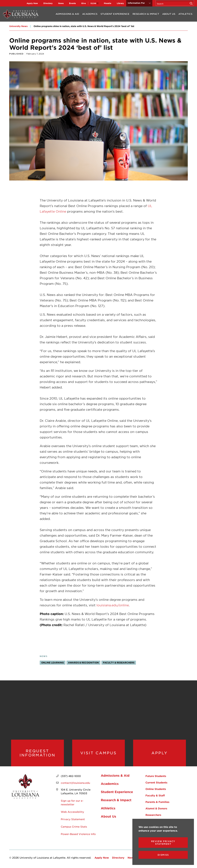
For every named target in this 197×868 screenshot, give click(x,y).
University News (18, 26)
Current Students (156, 783)
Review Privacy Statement (163, 843)
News (61, 3)
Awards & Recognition (83, 663)
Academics (90, 14)
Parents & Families (157, 802)
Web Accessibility (72, 812)
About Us (169, 14)
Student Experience (115, 14)
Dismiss (163, 855)
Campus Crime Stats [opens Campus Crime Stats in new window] (74, 827)
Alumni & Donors (156, 808)
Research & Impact (146, 14)
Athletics (185, 14)
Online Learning (53, 663)
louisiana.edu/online (113, 605)
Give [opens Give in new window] (84, 3)
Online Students (156, 789)
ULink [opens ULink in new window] (93, 3)
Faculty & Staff (155, 795)
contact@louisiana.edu (75, 783)
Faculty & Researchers (119, 663)
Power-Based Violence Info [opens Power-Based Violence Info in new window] (78, 834)
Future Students (156, 776)
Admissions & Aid (67, 14)
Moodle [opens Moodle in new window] (108, 3)
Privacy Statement (73, 819)
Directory (48, 3)
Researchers (153, 815)
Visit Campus (98, 753)
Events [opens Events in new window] (72, 3)
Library (120, 3)
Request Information (37, 753)
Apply (160, 753)
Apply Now (32, 3)
